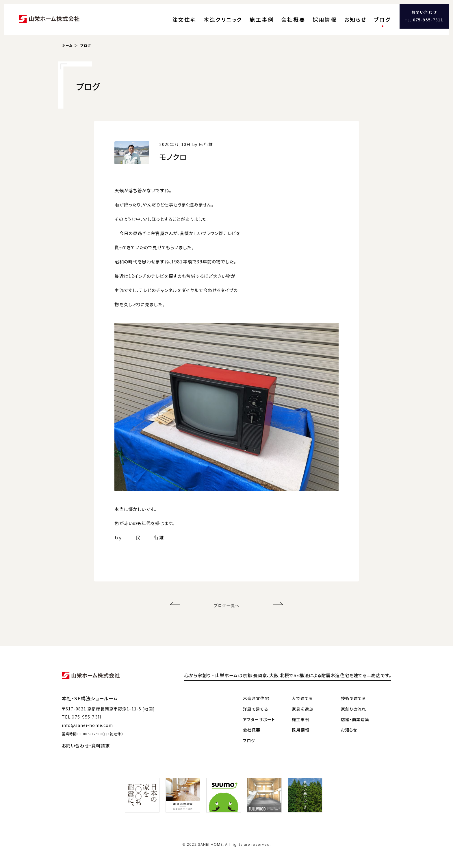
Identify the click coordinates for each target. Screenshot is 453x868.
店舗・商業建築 (355, 713)
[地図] (149, 702)
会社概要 (315, 16)
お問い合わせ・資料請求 (86, 739)
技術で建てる (354, 692)
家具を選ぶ (302, 703)
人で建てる (302, 692)
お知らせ (363, 16)
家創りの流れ (354, 703)
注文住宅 (230, 16)
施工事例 (290, 16)
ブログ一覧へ (227, 599)
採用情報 (339, 16)
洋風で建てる (256, 703)
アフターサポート (259, 713)
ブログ (384, 16)
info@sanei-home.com (87, 719)
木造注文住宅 (256, 692)
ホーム (67, 39)
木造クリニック (260, 16)
